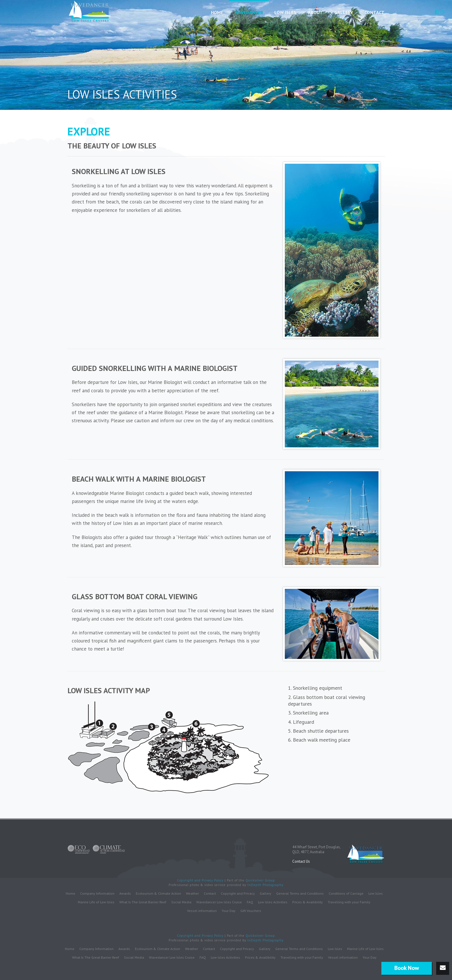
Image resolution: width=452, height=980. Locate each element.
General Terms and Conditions (300, 893)
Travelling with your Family (349, 902)
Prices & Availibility (308, 902)
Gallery (344, 12)
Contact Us (301, 861)
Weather (192, 893)
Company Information (97, 893)
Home (217, 12)
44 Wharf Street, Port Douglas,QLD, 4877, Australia (317, 849)
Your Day (229, 911)
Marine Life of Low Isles (96, 902)
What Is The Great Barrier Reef (143, 902)
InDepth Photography (265, 885)
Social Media (181, 902)
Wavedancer (249, 12)
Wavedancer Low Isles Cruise (219, 902)
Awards (125, 893)
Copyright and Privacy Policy (201, 880)
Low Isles (285, 12)
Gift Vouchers (251, 911)
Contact (375, 12)
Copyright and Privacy (238, 893)
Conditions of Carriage (346, 893)
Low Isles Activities (273, 902)
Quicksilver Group (260, 880)
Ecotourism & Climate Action (158, 893)
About (315, 12)
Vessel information (202, 911)
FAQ (250, 902)
